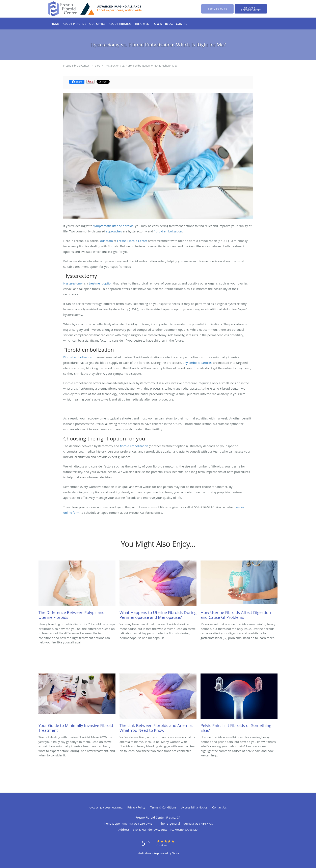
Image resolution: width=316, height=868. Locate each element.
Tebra (175, 853)
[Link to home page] (89, 9)
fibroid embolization (168, 231)
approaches (114, 231)
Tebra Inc (116, 807)
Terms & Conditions (163, 807)
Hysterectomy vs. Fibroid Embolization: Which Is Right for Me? (141, 66)
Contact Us (219, 807)
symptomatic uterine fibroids (113, 226)
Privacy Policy (136, 807)
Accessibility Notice (194, 807)
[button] (251, 9)
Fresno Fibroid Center (76, 66)
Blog (98, 66)
